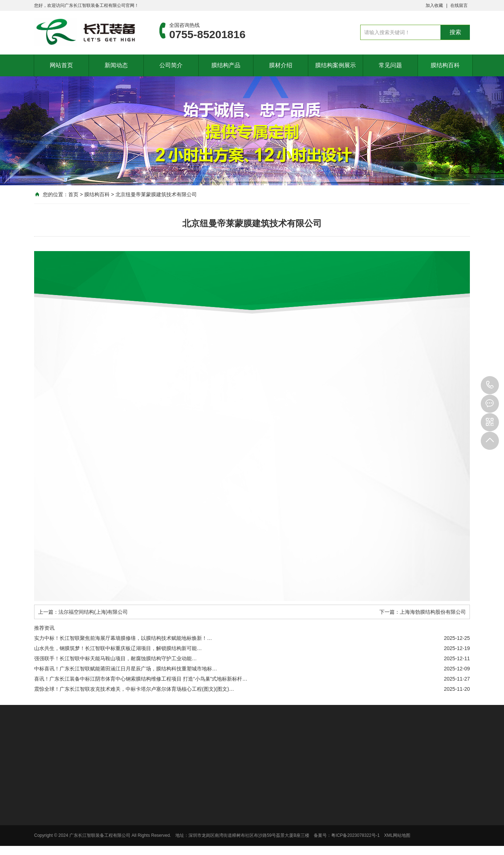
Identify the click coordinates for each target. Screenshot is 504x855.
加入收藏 (434, 5)
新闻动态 (116, 65)
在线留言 (459, 5)
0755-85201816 (490, 385)
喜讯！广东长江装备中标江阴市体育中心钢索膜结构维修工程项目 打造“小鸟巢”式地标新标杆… (141, 679)
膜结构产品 (226, 65)
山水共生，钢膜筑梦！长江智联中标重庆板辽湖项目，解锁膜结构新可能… (118, 648)
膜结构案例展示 (336, 65)
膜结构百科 (445, 65)
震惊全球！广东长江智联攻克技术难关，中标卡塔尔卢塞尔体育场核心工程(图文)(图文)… (134, 689)
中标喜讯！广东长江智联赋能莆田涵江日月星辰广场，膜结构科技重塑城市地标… (126, 669)
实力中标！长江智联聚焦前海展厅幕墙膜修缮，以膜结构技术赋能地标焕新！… (123, 638)
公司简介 (171, 65)
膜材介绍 (281, 65)
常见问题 (390, 65)
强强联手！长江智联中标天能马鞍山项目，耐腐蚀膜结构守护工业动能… (115, 658)
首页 (73, 194)
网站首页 (61, 65)
